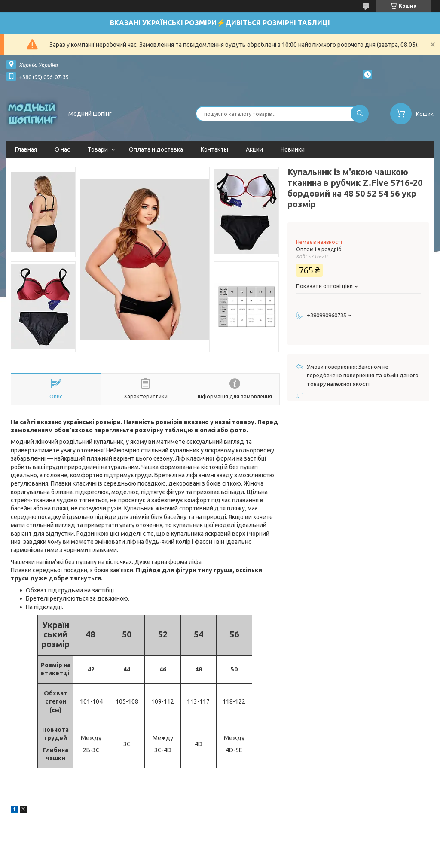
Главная (26, 149)
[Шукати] (360, 114)
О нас (62, 149)
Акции (254, 149)
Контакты (214, 149)
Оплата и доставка (156, 149)
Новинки (293, 149)
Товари (98, 149)
